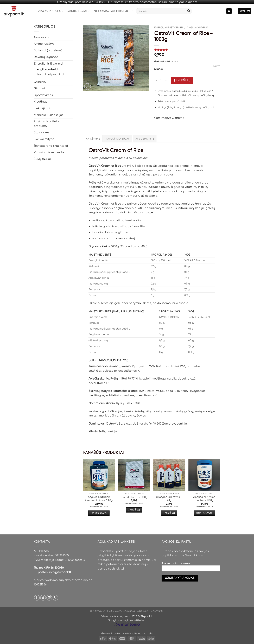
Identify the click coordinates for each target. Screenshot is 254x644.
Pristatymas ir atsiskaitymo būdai (112, 611)
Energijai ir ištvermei (48, 64)
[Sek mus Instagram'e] (43, 598)
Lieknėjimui (42, 108)
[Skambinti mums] (55, 598)
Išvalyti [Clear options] (216, 66)
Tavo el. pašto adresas (191, 568)
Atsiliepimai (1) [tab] (145, 139)
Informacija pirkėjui (113, 11)
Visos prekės (51, 11)
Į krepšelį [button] (134, 510)
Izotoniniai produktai (50, 74)
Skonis (158, 69)
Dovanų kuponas (46, 57)
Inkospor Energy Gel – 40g (169, 499)
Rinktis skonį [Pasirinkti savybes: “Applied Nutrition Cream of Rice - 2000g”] (99, 513)
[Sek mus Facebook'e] (37, 598)
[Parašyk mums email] (49, 598)
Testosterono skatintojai (51, 146)
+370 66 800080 (54, 568)
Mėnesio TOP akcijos (49, 115)
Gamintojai (78, 11)
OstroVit (178, 118)
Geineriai (40, 82)
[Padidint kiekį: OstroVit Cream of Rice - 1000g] (166, 80)
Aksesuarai (42, 37)
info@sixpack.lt (60, 572)
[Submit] (189, 11)
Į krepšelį (182, 80)
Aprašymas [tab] (93, 139)
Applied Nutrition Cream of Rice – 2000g (99, 499)
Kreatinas (40, 102)
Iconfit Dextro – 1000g (134, 497)
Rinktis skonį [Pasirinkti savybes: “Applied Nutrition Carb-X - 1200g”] (204, 513)
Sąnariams (42, 132)
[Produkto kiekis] (161, 80)
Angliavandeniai (47, 70)
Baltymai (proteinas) (48, 50)
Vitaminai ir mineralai (49, 152)
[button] (229, 11)
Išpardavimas (43, 95)
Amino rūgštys (44, 44)
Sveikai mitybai (45, 139)
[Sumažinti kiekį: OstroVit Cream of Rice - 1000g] (156, 80)
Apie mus (143, 611)
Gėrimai (39, 89)
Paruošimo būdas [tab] (118, 139)
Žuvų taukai (42, 159)
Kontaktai (158, 611)
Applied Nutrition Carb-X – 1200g (204, 499)
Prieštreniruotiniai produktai (47, 124)
